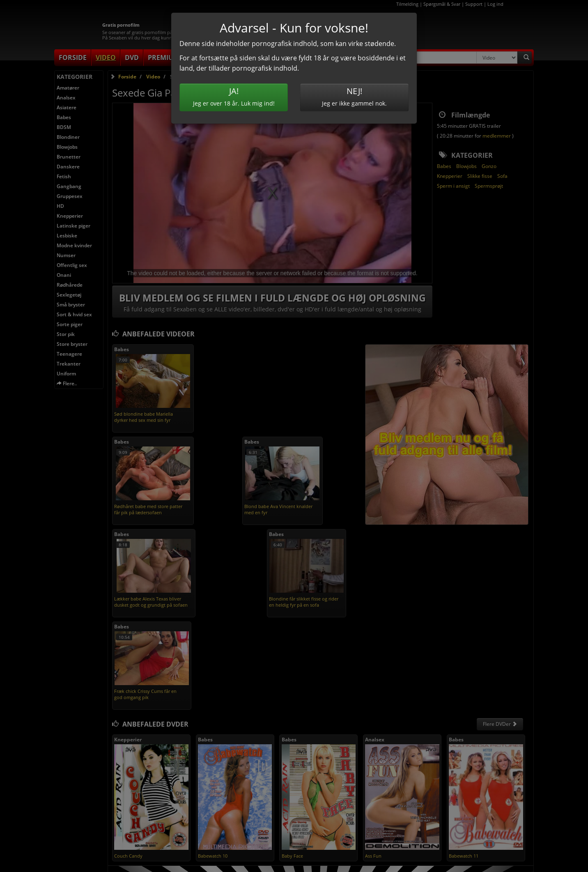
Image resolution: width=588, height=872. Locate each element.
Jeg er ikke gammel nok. (354, 96)
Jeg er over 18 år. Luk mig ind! (234, 96)
